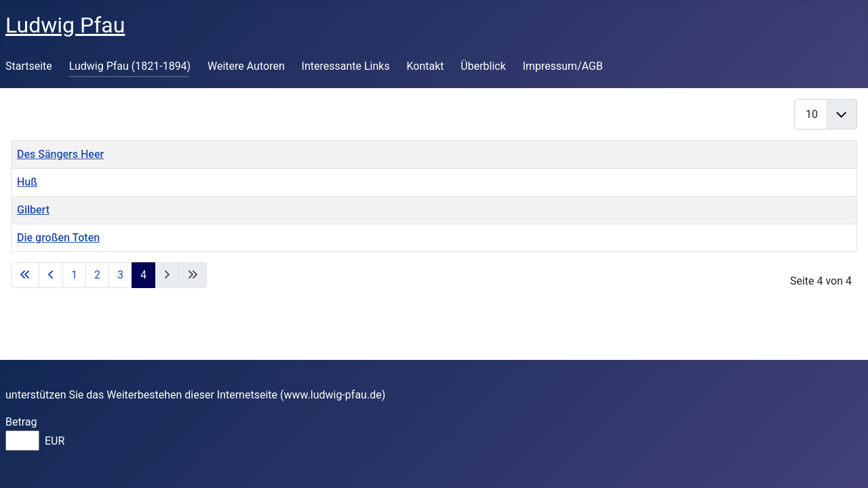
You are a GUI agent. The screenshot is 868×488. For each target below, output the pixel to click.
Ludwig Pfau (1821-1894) (130, 66)
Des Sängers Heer (60, 154)
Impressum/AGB (563, 66)
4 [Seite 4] (143, 275)
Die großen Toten (58, 238)
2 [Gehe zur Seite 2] (97, 275)
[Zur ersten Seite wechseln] (25, 275)
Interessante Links (346, 66)
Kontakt (425, 66)
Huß (27, 182)
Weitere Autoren (246, 66)
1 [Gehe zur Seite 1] (74, 275)
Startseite (29, 66)
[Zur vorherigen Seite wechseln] (51, 275)
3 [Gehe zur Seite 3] (120, 275)
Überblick (483, 66)
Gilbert (33, 210)
